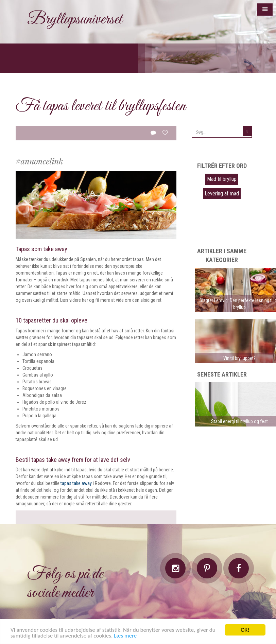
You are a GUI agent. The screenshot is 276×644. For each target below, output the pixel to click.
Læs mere (125, 636)
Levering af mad (222, 194)
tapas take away (76, 483)
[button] (265, 10)
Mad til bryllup (222, 179)
